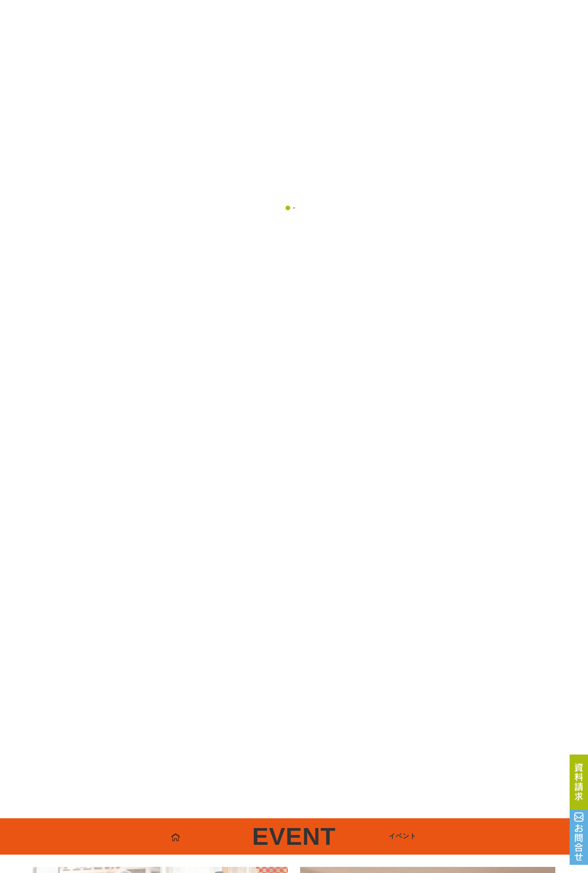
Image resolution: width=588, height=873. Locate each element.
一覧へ (294, 392)
